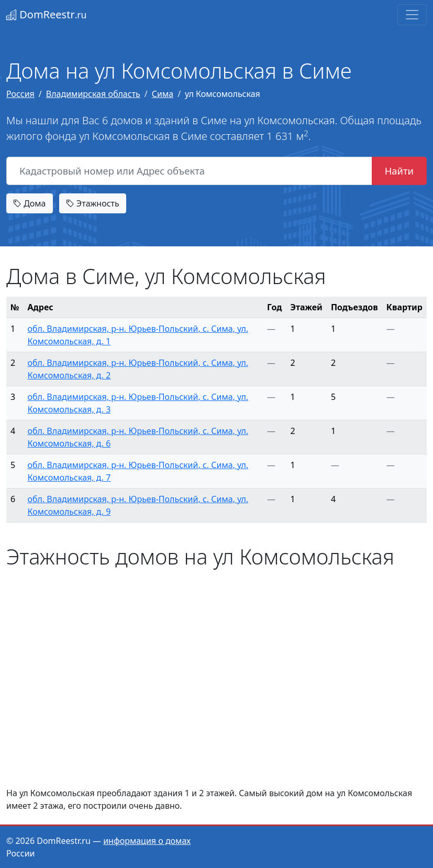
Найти (399, 171)
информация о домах (147, 841)
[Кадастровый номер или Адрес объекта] (189, 171)
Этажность (93, 203)
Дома (30, 203)
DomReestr (46, 14)
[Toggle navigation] (412, 15)
